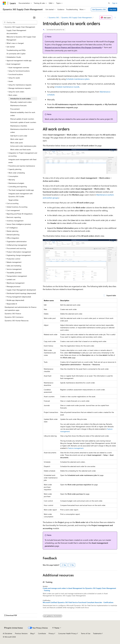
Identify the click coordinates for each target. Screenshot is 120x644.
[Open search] (109, 3)
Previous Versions (21, 633)
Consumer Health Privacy (67, 633)
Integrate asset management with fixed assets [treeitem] (22, 161)
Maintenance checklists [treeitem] (19, 126)
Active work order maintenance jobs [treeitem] (23, 146)
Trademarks (97, 633)
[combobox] (20, 22)
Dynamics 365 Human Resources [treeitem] (17, 321)
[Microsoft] (4, 3)
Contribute (42, 633)
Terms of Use (86, 633)
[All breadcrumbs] (45, 18)
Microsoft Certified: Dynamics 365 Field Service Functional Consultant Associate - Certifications (78, 602)
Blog (32, 633)
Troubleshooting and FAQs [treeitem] (16, 50)
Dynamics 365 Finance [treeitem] (13, 314)
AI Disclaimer (7, 633)
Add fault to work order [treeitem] (19, 136)
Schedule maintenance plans (78, 79)
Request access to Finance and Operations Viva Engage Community (73, 47)
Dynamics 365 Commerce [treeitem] (14, 317)
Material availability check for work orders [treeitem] (23, 114)
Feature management (76, 448)
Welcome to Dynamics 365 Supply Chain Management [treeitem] (21, 38)
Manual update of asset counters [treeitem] (22, 119)
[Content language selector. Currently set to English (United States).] (14, 628)
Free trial (113, 9)
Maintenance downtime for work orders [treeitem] (22, 131)
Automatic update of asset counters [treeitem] (23, 122)
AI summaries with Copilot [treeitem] (16, 54)
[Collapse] (34, 18)
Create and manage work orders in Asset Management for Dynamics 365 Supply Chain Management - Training (79, 589)
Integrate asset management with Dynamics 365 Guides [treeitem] (21, 195)
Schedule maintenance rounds (67, 87)
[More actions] (115, 18)
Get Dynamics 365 (99, 9)
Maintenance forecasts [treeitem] (18, 105)
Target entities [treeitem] (13, 200)
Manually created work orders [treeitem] (21, 102)
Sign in (115, 3)
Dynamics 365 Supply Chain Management (77, 17)
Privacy (51, 633)
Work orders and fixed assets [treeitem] (21, 149)
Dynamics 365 (54, 17)
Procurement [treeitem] (15, 109)
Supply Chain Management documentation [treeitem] (16, 32)
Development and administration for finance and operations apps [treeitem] (21, 309)
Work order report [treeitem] (17, 139)
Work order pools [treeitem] (17, 143)
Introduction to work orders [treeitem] (20, 99)
